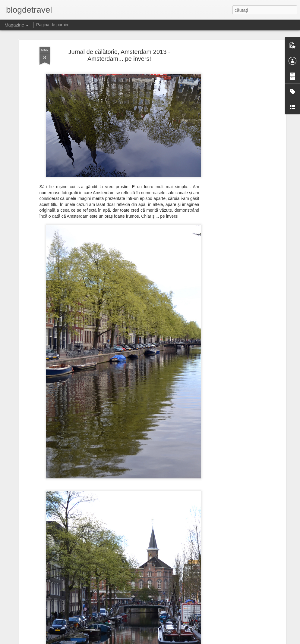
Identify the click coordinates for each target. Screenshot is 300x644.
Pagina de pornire (53, 25)
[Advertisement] (232, 142)
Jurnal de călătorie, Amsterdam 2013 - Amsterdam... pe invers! (119, 55)
